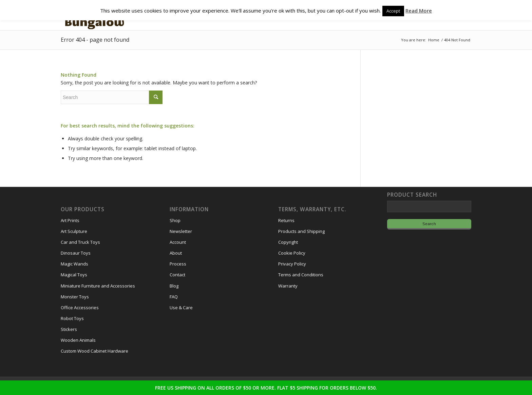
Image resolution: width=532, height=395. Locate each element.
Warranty (288, 286)
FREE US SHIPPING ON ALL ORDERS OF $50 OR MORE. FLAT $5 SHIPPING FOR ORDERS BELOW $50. (266, 388)
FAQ (174, 297)
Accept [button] (393, 11)
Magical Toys (74, 275)
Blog (174, 286)
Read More (419, 11)
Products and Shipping (301, 231)
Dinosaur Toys (76, 253)
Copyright (288, 242)
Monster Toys (75, 297)
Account (178, 242)
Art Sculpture (74, 231)
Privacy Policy (292, 264)
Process (178, 264)
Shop (175, 220)
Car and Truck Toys (80, 242)
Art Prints (70, 220)
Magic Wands (74, 264)
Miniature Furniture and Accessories (98, 286)
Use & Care (181, 308)
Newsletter (181, 231)
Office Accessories (80, 308)
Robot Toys (72, 318)
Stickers (69, 329)
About (176, 253)
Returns (286, 220)
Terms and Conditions (301, 275)
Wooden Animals (78, 340)
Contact (177, 275)
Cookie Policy (292, 253)
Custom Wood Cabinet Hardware (94, 351)
